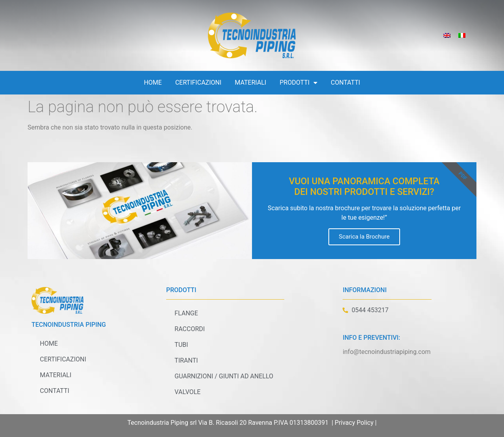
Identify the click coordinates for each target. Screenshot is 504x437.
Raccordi (189, 329)
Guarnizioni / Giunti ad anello (223, 376)
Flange (186, 313)
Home (153, 82)
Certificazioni (198, 82)
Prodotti (298, 83)
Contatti (346, 82)
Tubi (181, 345)
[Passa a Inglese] (447, 36)
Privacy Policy (354, 423)
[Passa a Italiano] (462, 36)
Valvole (187, 392)
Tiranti (186, 360)
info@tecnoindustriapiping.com (386, 352)
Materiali (250, 82)
